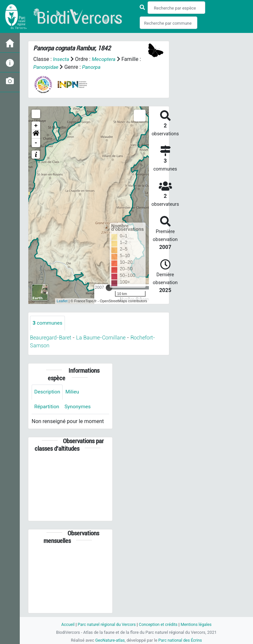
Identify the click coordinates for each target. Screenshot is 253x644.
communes (48, 323)
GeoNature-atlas (109, 640)
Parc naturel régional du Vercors (106, 624)
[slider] (109, 287)
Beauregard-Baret (51, 338)
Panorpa (92, 67)
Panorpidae (46, 67)
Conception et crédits (159, 624)
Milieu (73, 392)
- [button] (36, 143)
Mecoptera (104, 59)
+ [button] (36, 125)
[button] (36, 134)
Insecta (61, 59)
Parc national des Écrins (181, 640)
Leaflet (62, 301)
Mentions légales (198, 624)
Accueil (66, 624)
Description (48, 392)
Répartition (47, 407)
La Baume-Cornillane (101, 338)
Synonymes (79, 407)
